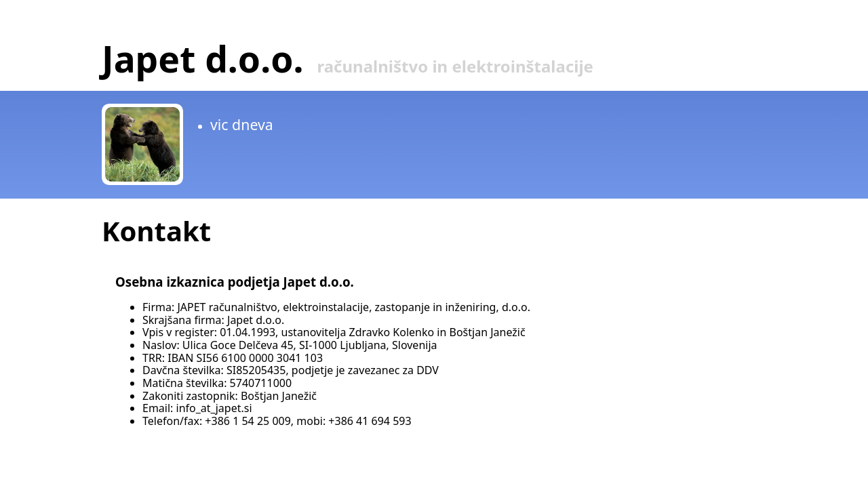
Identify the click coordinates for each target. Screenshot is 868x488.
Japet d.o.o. (202, 59)
